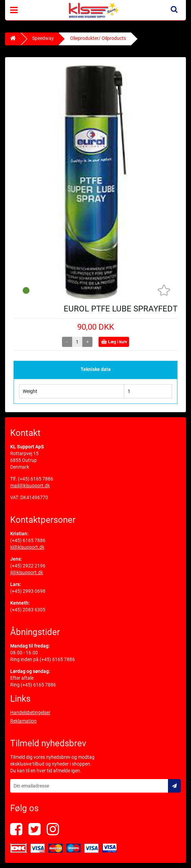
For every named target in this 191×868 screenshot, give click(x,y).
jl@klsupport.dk (27, 572)
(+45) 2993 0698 (28, 591)
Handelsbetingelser (30, 712)
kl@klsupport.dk (27, 547)
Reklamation (23, 721)
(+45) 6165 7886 (36, 479)
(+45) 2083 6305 (28, 610)
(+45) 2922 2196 (28, 566)
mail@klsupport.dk (30, 486)
